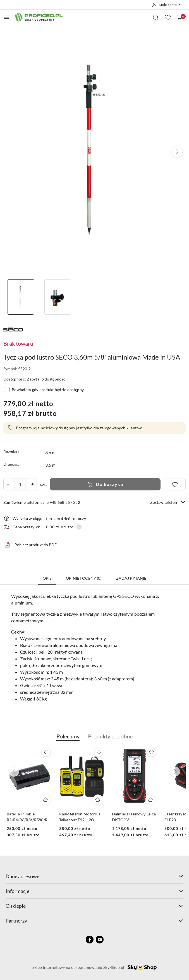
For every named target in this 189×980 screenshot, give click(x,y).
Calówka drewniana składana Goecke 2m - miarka (26, 817)
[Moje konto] (167, 5)
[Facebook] (90, 940)
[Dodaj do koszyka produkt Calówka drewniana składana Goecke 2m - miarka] (45, 800)
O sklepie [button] (94, 906)
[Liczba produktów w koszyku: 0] (179, 17)
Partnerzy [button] (94, 921)
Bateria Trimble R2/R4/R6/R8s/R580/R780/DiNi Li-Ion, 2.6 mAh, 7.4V (82, 817)
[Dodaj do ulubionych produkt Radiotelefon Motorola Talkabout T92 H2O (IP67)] (151, 752)
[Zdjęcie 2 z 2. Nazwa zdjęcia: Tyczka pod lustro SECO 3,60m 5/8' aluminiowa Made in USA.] (58, 297)
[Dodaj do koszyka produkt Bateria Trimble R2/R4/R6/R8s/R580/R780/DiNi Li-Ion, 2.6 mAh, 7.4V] (98, 800)
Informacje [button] (94, 891)
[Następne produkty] (175, 772)
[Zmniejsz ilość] (8, 484)
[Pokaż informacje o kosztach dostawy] (79, 527)
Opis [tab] (47, 578)
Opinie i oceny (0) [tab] (84, 578)
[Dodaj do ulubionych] (175, 484)
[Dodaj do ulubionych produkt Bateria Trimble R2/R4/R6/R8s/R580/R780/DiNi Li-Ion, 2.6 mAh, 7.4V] (99, 752)
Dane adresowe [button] (94, 876)
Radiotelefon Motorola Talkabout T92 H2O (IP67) (133, 817)
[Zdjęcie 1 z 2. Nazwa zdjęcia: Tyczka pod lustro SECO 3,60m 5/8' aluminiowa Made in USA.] (21, 297)
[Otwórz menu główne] (7, 17)
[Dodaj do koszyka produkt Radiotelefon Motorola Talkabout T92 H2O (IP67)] (150, 800)
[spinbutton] (20, 484)
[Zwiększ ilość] (32, 484)
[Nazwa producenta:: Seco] (13, 328)
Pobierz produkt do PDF (30, 545)
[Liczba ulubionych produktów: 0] (168, 17)
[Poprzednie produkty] (14, 772)
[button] (177, 152)
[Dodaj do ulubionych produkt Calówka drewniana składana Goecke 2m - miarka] (46, 752)
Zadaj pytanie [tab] (131, 578)
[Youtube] (100, 940)
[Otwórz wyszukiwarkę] (156, 17)
